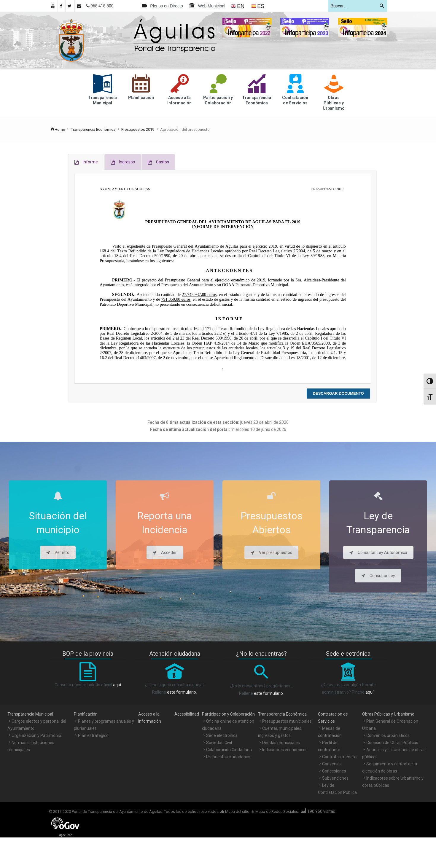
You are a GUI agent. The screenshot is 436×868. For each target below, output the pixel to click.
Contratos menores (340, 757)
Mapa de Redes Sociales (277, 812)
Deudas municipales (281, 743)
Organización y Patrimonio (36, 735)
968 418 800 (100, 6)
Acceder (165, 552)
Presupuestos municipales (287, 721)
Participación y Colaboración (228, 714)
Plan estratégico (93, 735)
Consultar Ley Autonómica (378, 552)
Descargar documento (338, 393)
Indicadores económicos (285, 750)
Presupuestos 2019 (138, 129)
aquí (117, 685)
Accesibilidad (187, 714)
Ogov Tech (66, 835)
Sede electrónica (222, 735)
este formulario (182, 692)
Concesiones (334, 771)
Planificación (86, 714)
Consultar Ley (378, 576)
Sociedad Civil (219, 743)
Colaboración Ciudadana (229, 750)
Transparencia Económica (93, 129)
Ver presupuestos (271, 552)
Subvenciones (335, 778)
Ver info (58, 552)
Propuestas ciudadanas (228, 757)
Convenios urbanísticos (388, 735)
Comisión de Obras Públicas (392, 743)
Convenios (332, 764)
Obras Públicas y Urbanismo (388, 714)
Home (58, 129)
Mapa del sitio (235, 812)
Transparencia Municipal (30, 714)
